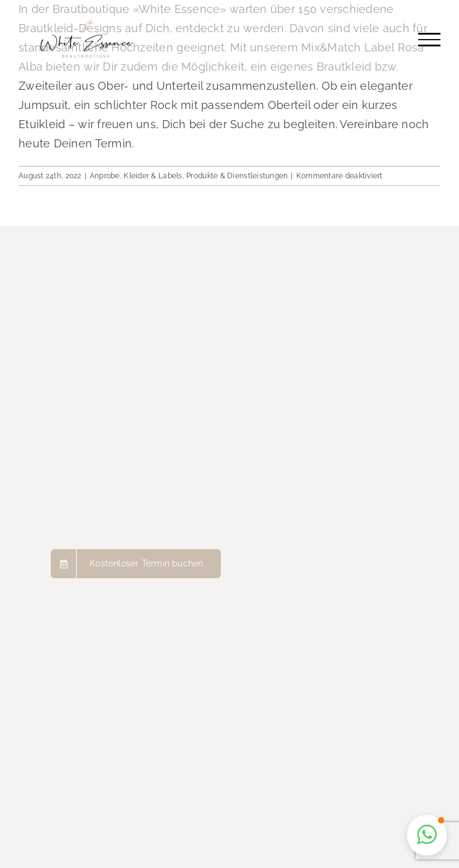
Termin (114, 143)
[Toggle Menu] (430, 40)
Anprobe (105, 176)
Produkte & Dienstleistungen (237, 176)
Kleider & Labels (153, 176)
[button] (427, 835)
